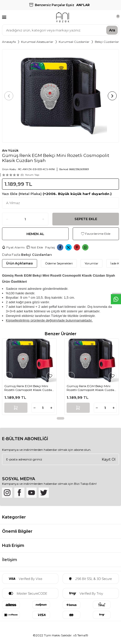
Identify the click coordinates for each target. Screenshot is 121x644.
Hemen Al (35, 234)
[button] (9, 96)
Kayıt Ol (109, 459)
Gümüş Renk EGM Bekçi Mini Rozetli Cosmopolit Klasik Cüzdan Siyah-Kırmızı (29, 388)
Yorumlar (92, 263)
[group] (60, 96)
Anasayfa (9, 42)
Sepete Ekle (86, 219)
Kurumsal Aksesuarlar (37, 42)
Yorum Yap (32, 175)
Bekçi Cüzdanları (107, 42)
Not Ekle (35, 247)
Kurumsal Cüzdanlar (74, 42)
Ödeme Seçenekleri (59, 263)
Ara (112, 30)
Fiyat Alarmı (13, 247)
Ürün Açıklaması (20, 263)
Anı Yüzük (10, 150)
